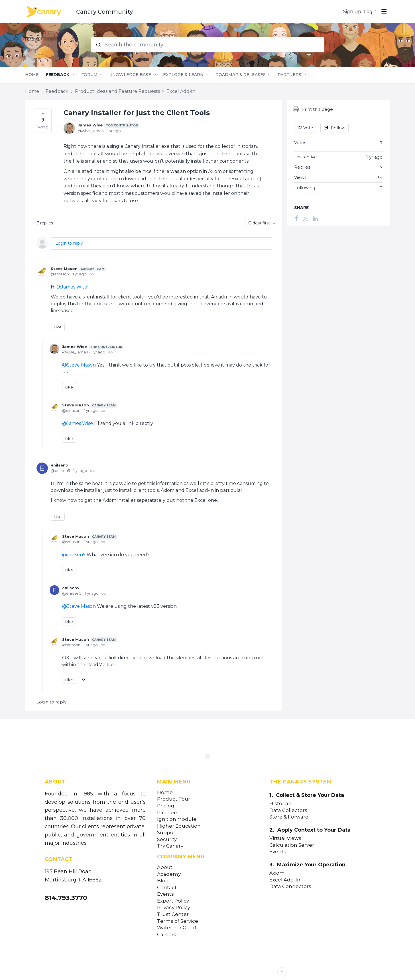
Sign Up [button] (352, 12)
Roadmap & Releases (241, 75)
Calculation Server (292, 845)
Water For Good (177, 928)
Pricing (166, 806)
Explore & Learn (183, 75)
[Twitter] (306, 218)
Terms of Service (178, 921)
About (165, 867)
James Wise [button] (74, 287)
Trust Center (173, 914)
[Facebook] (297, 218)
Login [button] (370, 12)
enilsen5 (59, 465)
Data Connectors (290, 886)
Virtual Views (285, 838)
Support (167, 833)
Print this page (313, 109)
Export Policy (173, 901)
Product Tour (174, 799)
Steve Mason (78, 269)
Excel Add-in (181, 91)
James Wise (109, 125)
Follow (338, 128)
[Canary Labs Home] (207, 758)
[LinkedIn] (315, 218)
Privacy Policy (174, 908)
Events (165, 894)
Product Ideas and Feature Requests (117, 91)
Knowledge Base (130, 75)
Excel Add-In (285, 880)
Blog (163, 881)
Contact (167, 888)
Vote (308, 128)
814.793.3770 (66, 898)
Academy (169, 874)
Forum (89, 75)
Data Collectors (288, 810)
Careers (167, 935)
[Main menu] (384, 11)
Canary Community (104, 12)
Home (32, 75)
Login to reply (69, 243)
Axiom (277, 873)
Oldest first (259, 223)
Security (167, 839)
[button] (43, 120)
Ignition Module (177, 819)
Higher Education (179, 826)
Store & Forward (289, 817)
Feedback (58, 75)
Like (58, 327)
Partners (289, 75)
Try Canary (170, 846)
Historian (280, 804)
